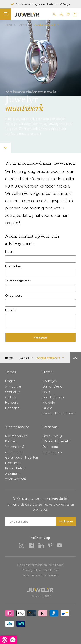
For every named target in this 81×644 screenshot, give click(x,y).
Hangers (12, 403)
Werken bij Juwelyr (57, 441)
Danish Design (53, 386)
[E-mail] (30, 521)
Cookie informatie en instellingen (40, 565)
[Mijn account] (61, 15)
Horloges (12, 408)
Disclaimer (13, 463)
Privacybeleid (15, 468)
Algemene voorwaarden (40, 575)
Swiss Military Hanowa (59, 413)
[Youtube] (59, 546)
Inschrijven (66, 521)
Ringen (10, 381)
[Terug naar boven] (75, 358)
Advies (23, 25)
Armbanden (14, 386)
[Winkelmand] (75, 15)
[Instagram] (22, 546)
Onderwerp (14, 296)
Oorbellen (13, 392)
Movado (49, 403)
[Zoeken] (55, 15)
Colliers (11, 397)
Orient (47, 408)
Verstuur (40, 338)
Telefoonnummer (18, 281)
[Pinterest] (50, 546)
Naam (10, 252)
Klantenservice (16, 436)
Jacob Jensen (53, 397)
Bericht (10, 310)
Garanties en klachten (21, 457)
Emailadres (13, 266)
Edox (46, 392)
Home (9, 25)
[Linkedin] (41, 546)
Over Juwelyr (52, 436)
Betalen (11, 441)
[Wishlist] (68, 15)
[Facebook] (31, 546)
